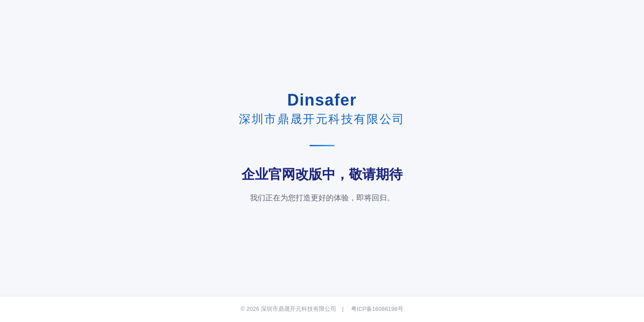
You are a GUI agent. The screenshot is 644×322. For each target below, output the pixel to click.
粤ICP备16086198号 (377, 309)
